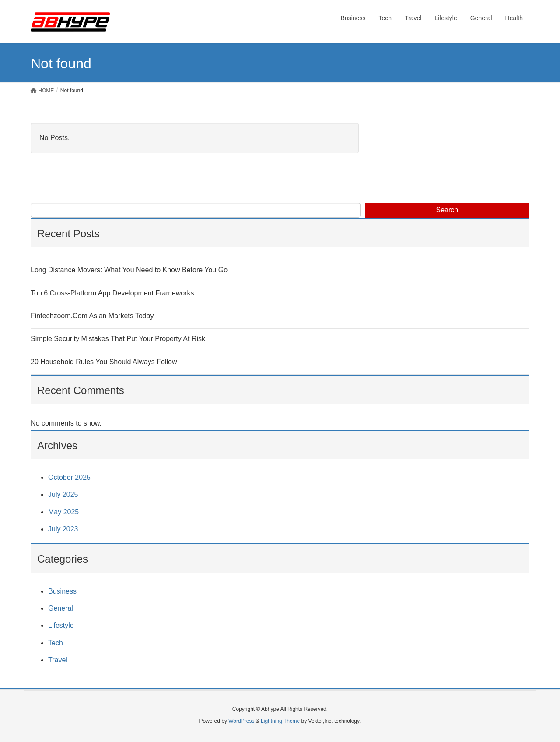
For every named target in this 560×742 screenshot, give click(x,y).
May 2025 (63, 512)
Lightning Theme (280, 721)
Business (62, 591)
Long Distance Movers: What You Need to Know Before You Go (129, 270)
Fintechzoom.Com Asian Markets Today (92, 316)
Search (447, 210)
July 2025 (63, 494)
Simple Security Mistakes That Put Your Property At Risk (118, 339)
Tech (56, 643)
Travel (58, 660)
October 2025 (69, 477)
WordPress (241, 721)
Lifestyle (61, 625)
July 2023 (63, 529)
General (61, 608)
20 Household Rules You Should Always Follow (104, 362)
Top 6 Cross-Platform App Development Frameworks (112, 293)
